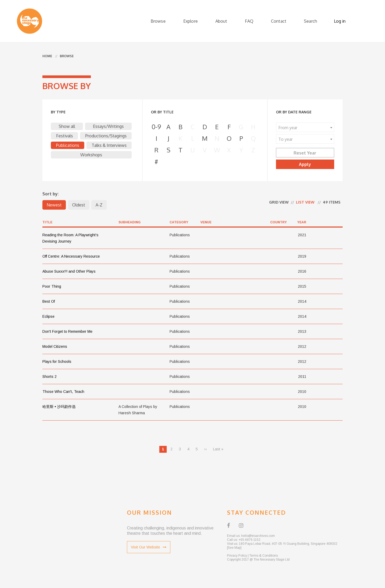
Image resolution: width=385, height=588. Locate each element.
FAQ (249, 21)
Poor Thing (52, 286)
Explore (191, 21)
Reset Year (305, 153)
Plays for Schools (57, 362)
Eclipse (48, 316)
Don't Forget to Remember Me (67, 331)
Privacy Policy (237, 556)
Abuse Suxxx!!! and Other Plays (69, 271)
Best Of (49, 301)
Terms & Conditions (264, 556)
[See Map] (234, 548)
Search (310, 21)
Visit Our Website (149, 547)
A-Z (99, 205)
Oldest (79, 205)
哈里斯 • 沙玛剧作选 (59, 407)
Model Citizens (55, 346)
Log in (340, 21)
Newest (54, 205)
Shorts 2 (50, 377)
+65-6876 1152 (250, 540)
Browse (158, 21)
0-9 (156, 127)
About (221, 21)
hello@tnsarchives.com (258, 536)
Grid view (279, 202)
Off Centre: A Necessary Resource (71, 256)
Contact (279, 21)
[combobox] (305, 127)
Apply (305, 164)
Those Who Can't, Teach (63, 392)
